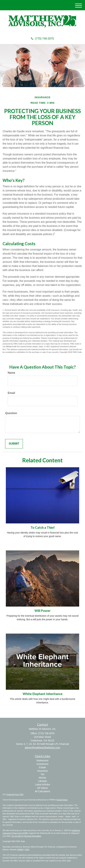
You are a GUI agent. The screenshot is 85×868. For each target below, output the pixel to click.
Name (12, 373)
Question (11, 413)
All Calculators (42, 791)
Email (11, 393)
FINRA (20, 850)
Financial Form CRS (15, 794)
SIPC (27, 850)
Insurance (42, 771)
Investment (42, 764)
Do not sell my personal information (26, 836)
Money (42, 778)
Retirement (42, 761)
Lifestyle (42, 781)
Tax (43, 774)
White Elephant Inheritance (43, 694)
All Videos (42, 788)
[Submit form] (14, 444)
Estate (43, 767)
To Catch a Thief (43, 528)
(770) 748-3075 (42, 39)
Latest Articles (42, 785)
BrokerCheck (62, 800)
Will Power (42, 611)
